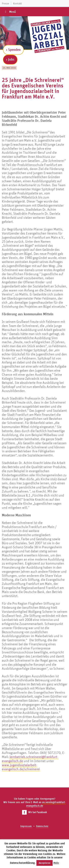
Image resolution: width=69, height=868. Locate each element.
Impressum (26, 826)
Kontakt (17, 3)
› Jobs (10, 59)
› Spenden (13, 50)
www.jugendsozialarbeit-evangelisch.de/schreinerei (21, 767)
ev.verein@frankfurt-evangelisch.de (46, 804)
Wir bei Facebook (34, 812)
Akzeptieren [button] (45, 863)
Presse (5, 3)
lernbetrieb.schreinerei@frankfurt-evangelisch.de (30, 759)
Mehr (56, 863)
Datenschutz (42, 826)
